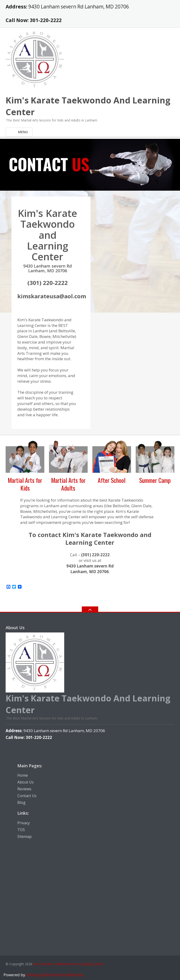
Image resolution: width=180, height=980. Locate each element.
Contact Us (27, 796)
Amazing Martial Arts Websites (54, 975)
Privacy (24, 823)
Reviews (24, 789)
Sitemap (24, 836)
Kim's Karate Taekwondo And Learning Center (68, 964)
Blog (21, 802)
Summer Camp (155, 480)
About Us (26, 782)
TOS (21, 830)
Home (23, 775)
